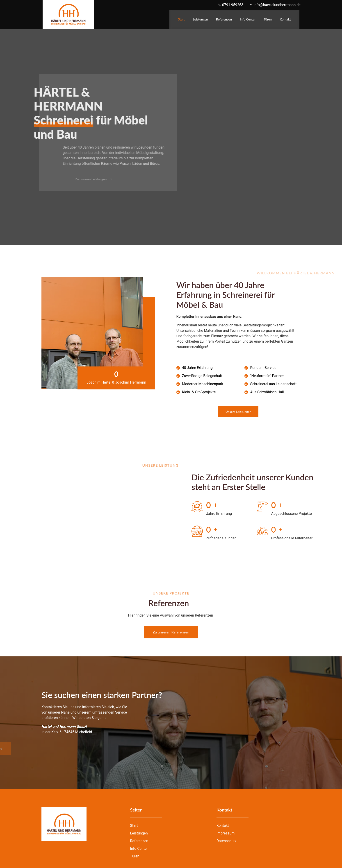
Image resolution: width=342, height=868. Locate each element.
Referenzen (224, 19)
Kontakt (285, 19)
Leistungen (200, 19)
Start (181, 19)
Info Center (248, 19)
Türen (268, 19)
